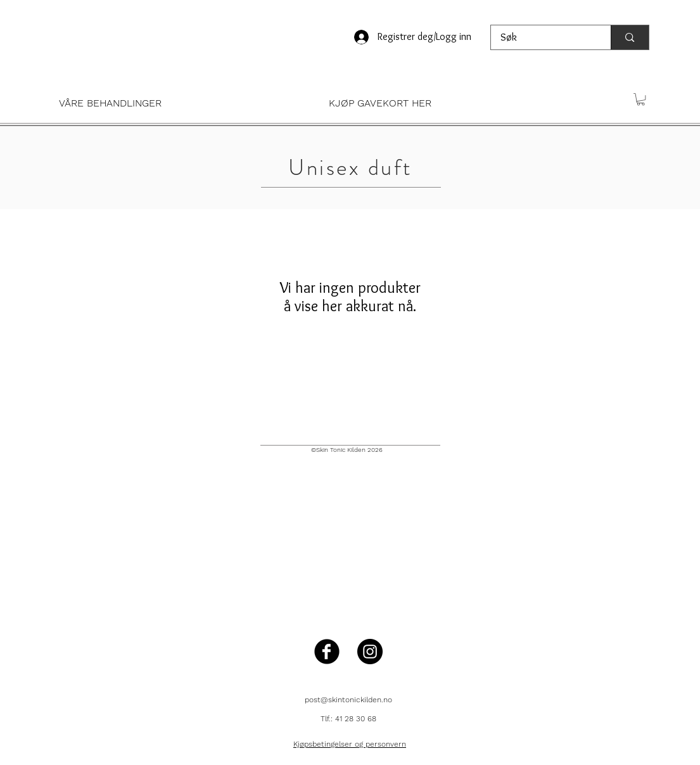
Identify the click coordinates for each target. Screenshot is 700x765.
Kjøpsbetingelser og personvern (350, 744)
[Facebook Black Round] (327, 652)
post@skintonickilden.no (348, 700)
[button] (178, 103)
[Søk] (543, 37)
